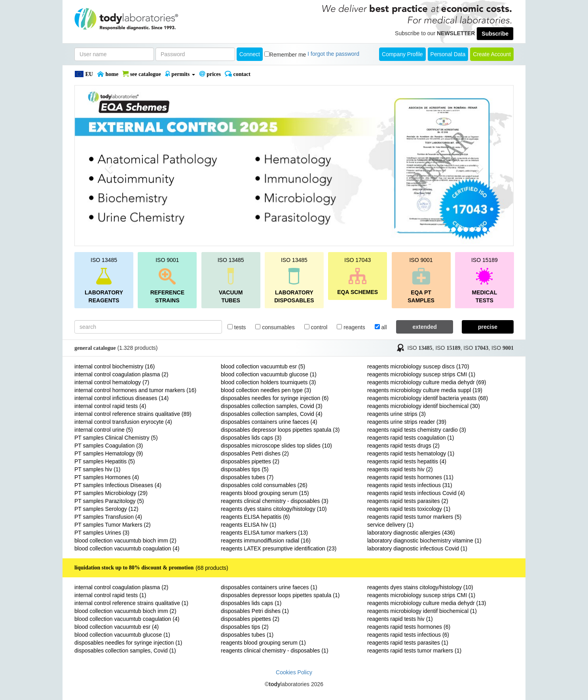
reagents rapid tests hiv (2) (400, 469)
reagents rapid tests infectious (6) (408, 635)
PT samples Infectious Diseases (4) (118, 485)
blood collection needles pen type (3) (266, 390)
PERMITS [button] (180, 74)
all (381, 327)
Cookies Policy (294, 672)
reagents (351, 327)
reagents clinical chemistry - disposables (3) (275, 501)
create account (492, 54)
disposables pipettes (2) (250, 461)
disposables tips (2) (245, 627)
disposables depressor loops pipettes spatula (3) (280, 430)
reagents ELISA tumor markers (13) (264, 533)
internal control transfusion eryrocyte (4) (123, 422)
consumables (275, 327)
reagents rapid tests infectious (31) (410, 485)
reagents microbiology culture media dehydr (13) (427, 603)
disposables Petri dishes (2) (255, 453)
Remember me (288, 55)
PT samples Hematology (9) (109, 453)
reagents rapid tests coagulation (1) (411, 438)
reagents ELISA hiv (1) (248, 525)
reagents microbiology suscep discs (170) (418, 366)
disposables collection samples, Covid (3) (272, 406)
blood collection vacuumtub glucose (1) (269, 374)
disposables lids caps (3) (251, 438)
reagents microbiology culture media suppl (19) (425, 390)
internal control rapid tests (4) (110, 406)
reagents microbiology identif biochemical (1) (422, 611)
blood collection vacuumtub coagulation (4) (127, 548)
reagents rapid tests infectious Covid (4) (416, 493)
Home (108, 74)
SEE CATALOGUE (142, 74)
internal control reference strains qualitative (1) (131, 603)
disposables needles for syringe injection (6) (275, 398)
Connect (250, 54)
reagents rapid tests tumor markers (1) (414, 651)
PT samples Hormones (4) (107, 477)
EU (84, 74)
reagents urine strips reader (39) (407, 422)
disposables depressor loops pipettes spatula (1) (280, 595)
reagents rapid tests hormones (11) (410, 477)
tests (237, 327)
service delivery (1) (390, 525)
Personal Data (448, 54)
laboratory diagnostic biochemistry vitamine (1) (424, 541)
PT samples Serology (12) (106, 509)
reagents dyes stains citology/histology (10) (274, 509)
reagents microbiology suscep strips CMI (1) (421, 374)
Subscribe (495, 34)
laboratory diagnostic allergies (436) (411, 533)
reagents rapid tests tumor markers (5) (414, 517)
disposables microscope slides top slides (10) (276, 446)
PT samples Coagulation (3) (109, 446)
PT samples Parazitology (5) (109, 501)
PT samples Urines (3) (102, 533)
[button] (108, 166)
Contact (238, 74)
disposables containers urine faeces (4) (269, 422)
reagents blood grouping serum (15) (265, 493)
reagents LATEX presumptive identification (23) (279, 548)
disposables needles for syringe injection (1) (128, 643)
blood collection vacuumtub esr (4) (117, 627)
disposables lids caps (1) (251, 603)
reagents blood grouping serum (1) (263, 643)
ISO (420, 348)
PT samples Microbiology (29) (111, 493)
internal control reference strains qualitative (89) (133, 414)
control (316, 327)
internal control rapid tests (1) (110, 595)
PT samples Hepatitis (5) (105, 461)
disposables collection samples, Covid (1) (125, 651)
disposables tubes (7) (247, 477)
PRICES (210, 74)
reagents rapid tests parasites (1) (408, 643)
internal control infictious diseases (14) (121, 398)
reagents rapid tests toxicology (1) (409, 509)
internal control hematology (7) (112, 382)
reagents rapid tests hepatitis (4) (407, 461)
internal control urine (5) (104, 430)
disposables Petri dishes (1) (255, 611)
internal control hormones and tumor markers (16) (135, 390)
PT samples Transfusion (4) (108, 517)
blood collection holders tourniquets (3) (268, 382)
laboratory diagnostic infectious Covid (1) (417, 548)
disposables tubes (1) (247, 635)
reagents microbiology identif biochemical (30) (424, 406)
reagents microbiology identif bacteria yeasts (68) (428, 398)
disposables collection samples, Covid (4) (272, 414)
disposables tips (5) (245, 469)
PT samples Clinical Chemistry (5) (116, 438)
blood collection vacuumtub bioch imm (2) (125, 541)
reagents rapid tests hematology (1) (411, 453)
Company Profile (402, 54)
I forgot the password (333, 54)
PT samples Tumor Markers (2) (113, 525)
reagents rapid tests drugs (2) (403, 446)
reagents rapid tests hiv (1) (400, 619)
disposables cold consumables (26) (264, 485)
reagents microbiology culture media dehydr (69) (427, 382)
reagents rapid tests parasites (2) (408, 501)
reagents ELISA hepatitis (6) (255, 517)
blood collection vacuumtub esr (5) (263, 366)
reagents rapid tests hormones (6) (409, 627)
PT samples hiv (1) (97, 469)
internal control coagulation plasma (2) (121, 374)
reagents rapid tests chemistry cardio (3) (417, 430)
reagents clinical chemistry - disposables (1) (275, 651)
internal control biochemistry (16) (115, 366)
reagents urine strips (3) (396, 414)
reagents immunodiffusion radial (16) (266, 541)
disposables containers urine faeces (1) (269, 587)
